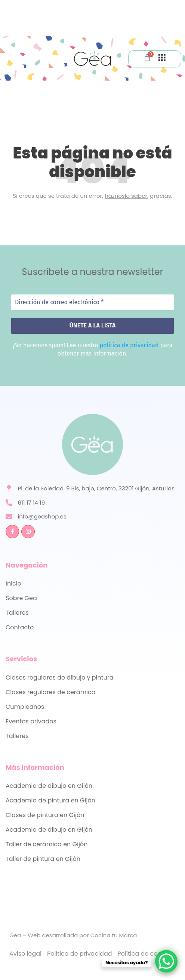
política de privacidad (129, 345)
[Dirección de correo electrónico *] (92, 302)
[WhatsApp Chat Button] (166, 961)
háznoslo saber (126, 196)
